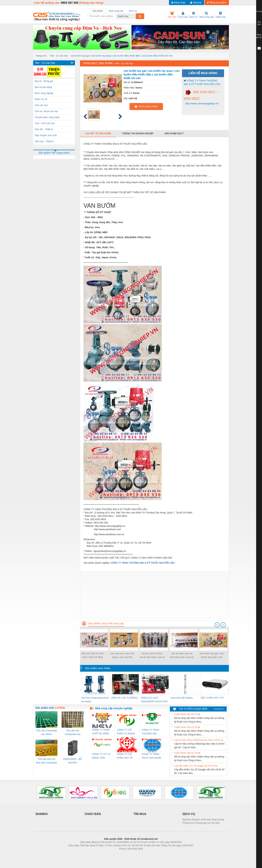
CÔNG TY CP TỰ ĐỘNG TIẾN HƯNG (101, 756)
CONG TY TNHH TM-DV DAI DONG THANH (151, 756)
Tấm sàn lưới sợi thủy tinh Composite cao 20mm (46, 761)
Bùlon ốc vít (41, 99)
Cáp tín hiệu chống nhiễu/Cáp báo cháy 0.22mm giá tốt (200, 740)
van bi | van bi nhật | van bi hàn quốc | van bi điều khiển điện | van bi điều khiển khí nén (152, 656)
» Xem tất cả (218, 709)
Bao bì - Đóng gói (44, 81)
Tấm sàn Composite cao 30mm (46, 732)
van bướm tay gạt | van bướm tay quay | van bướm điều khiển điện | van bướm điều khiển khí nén (122, 56)
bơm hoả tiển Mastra (182, 698)
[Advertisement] (154, 595)
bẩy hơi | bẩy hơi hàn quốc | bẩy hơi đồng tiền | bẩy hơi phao (93, 656)
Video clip (221, 15)
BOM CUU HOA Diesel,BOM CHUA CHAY (155, 700)
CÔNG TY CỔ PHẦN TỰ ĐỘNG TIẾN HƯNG (126, 732)
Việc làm (172, 15)
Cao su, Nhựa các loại (46, 111)
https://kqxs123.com (147, 854)
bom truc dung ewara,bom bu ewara (95, 700)
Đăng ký (196, 3)
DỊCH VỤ (189, 814)
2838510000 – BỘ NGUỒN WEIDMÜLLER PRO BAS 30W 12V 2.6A (73, 761)
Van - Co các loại (59, 56)
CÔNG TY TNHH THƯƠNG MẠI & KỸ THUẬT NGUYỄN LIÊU (202, 82)
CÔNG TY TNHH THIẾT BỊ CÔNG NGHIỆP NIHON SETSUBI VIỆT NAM (101, 732)
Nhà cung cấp (207, 15)
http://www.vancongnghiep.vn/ (202, 103)
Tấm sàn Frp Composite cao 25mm (73, 733)
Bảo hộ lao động (43, 87)
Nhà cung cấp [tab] (116, 11)
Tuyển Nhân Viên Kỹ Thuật (187, 714)
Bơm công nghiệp (44, 93)
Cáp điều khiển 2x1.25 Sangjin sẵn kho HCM (196, 766)
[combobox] (135, 16)
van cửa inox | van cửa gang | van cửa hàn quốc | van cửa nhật (122, 656)
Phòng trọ (110, 854)
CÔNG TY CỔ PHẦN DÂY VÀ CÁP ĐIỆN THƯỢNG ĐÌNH (125, 756)
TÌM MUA (140, 814)
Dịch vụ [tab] (133, 11)
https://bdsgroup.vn (127, 854)
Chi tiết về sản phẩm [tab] (98, 133)
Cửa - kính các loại (45, 123)
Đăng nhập (178, 3)
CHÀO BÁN (93, 814)
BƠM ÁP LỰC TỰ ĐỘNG (124, 698)
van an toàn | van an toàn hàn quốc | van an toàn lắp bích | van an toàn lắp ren (182, 656)
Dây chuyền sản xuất (46, 135)
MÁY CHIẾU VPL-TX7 (212, 698)
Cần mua (183, 15)
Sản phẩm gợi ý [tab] (174, 133)
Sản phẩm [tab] (98, 11)
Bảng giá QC (259, 36)
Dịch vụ (193, 15)
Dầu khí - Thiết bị (44, 129)
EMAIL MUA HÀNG (146, 106)
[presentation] (217, 625)
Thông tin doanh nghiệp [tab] (138, 133)
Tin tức (259, 11)
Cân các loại (41, 105)
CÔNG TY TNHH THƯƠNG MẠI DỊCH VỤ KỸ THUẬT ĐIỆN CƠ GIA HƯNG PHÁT (151, 732)
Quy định (259, 23)
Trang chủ (41, 56)
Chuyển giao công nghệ (47, 117)
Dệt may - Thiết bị (44, 141)
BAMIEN (42, 814)
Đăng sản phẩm (217, 3)
